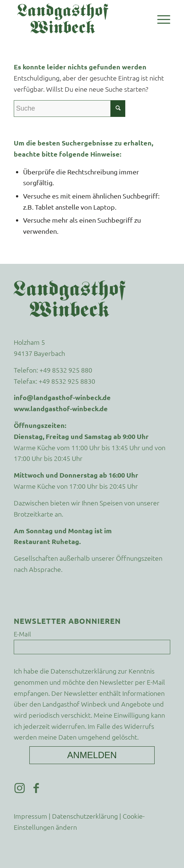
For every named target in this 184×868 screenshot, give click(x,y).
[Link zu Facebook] (36, 788)
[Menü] (160, 19)
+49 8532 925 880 (66, 370)
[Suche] (70, 109)
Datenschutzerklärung (83, 671)
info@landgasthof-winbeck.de (62, 397)
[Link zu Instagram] (19, 788)
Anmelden (92, 755)
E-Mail (22, 634)
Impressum (30, 816)
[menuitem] (160, 19)
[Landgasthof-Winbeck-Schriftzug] (76, 19)
